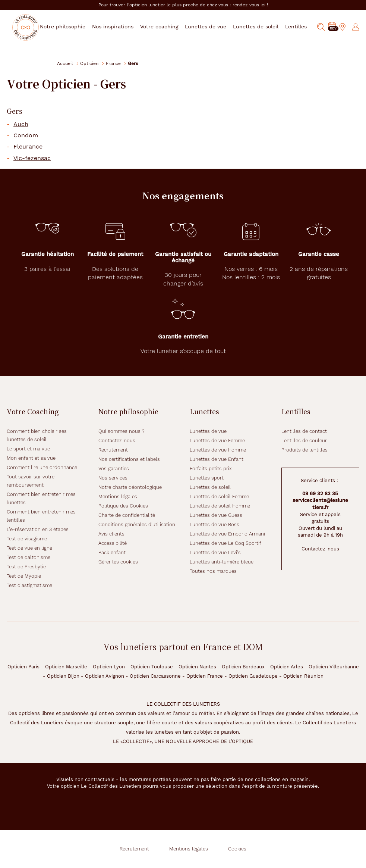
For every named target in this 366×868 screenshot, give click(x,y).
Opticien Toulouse (152, 667)
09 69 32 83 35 (320, 494)
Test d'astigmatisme (29, 585)
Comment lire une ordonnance (42, 467)
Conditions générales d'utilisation (137, 524)
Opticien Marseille (66, 667)
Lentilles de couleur (304, 441)
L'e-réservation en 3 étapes (38, 529)
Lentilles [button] (300, 26)
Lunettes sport (207, 478)
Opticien (89, 63)
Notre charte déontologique (130, 487)
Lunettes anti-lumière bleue (222, 562)
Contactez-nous (117, 441)
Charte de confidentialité (127, 515)
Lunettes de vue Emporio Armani (227, 534)
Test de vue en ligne (29, 548)
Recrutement (113, 450)
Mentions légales (118, 497)
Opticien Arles (287, 667)
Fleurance (28, 147)
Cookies (237, 849)
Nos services (113, 478)
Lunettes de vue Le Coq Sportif (225, 543)
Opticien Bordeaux (243, 667)
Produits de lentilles (305, 450)
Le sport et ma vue (28, 449)
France (113, 63)
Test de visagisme (27, 539)
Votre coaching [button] (165, 26)
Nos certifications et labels (129, 459)
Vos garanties (114, 469)
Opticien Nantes (197, 667)
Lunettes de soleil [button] (260, 26)
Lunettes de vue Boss (214, 524)
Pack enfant (112, 552)
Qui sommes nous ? (122, 431)
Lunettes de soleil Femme (219, 497)
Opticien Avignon (105, 676)
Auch (21, 124)
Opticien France (205, 676)
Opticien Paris (23, 667)
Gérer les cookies (118, 562)
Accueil (65, 63)
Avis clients (111, 534)
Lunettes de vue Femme (217, 441)
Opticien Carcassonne (155, 676)
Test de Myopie (24, 576)
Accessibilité (113, 543)
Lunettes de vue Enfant (217, 459)
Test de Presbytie (26, 567)
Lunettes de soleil (210, 487)
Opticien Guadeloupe (253, 676)
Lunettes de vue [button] (211, 26)
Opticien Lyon (109, 667)
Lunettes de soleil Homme (220, 506)
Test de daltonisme (29, 557)
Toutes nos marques (213, 571)
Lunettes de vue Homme (218, 450)
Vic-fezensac (32, 158)
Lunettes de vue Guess (216, 515)
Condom (26, 135)
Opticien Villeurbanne (334, 667)
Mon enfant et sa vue (31, 458)
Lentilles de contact (304, 431)
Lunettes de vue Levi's (215, 552)
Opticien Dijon (63, 676)
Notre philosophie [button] (71, 26)
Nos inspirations (120, 26)
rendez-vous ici (250, 5)
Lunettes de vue (208, 431)
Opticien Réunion (303, 676)
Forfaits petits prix (211, 469)
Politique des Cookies (123, 506)
